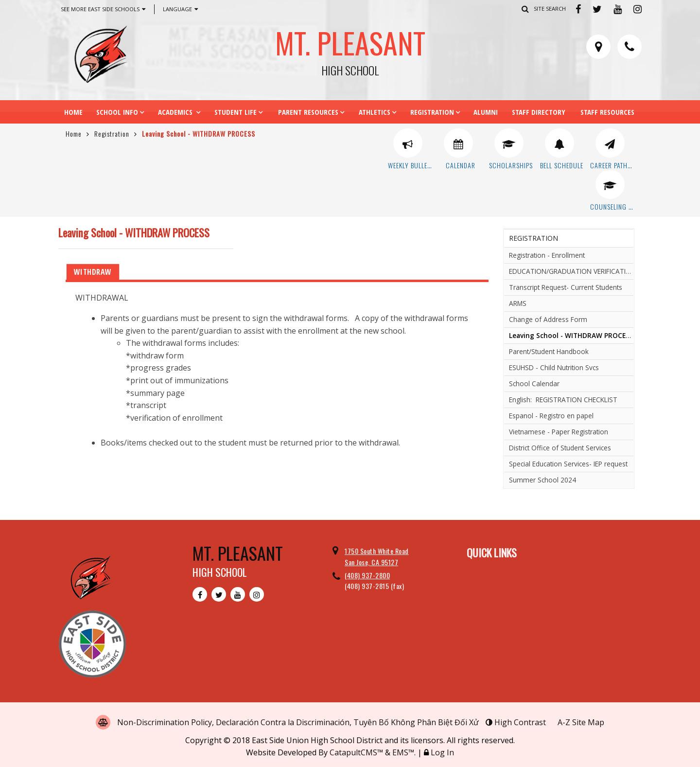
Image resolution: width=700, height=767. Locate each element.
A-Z (581, 722)
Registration (432, 112)
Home (73, 112)
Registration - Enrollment (547, 255)
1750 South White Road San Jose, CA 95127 (377, 556)
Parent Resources (308, 112)
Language (180, 9)
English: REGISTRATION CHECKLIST (563, 400)
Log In (442, 752)
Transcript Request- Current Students (566, 287)
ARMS (518, 303)
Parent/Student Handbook (549, 351)
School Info (117, 112)
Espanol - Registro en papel (551, 416)
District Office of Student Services (560, 448)
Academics (176, 112)
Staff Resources (607, 112)
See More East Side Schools (103, 9)
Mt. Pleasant (350, 48)
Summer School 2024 (542, 480)
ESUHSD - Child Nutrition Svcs (554, 367)
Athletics (375, 112)
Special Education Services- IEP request (568, 464)
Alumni (486, 112)
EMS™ (403, 752)
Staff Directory (539, 112)
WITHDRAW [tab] (93, 272)
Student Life (236, 112)
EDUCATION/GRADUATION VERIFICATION (571, 271)
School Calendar (534, 383)
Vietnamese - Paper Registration (559, 432)
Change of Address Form (548, 319)
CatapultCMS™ (356, 752)
